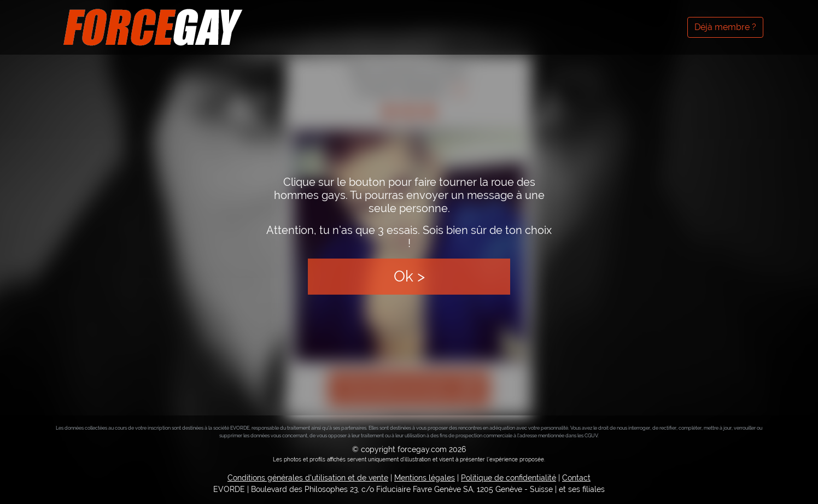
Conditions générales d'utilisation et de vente (308, 478)
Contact (576, 478)
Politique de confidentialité (509, 478)
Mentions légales (425, 478)
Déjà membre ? (725, 27)
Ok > (409, 276)
